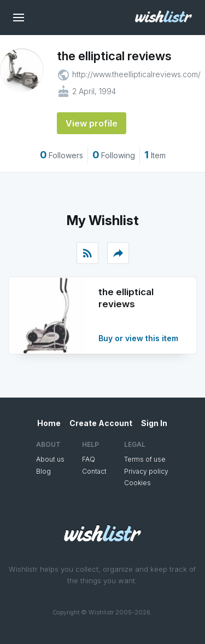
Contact (94, 471)
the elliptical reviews (114, 56)
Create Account (101, 423)
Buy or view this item (138, 338)
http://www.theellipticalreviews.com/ (136, 74)
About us (50, 459)
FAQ (89, 459)
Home (49, 423)
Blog (43, 471)
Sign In (154, 423)
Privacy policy (146, 471)
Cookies (137, 483)
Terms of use (145, 459)
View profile (92, 123)
